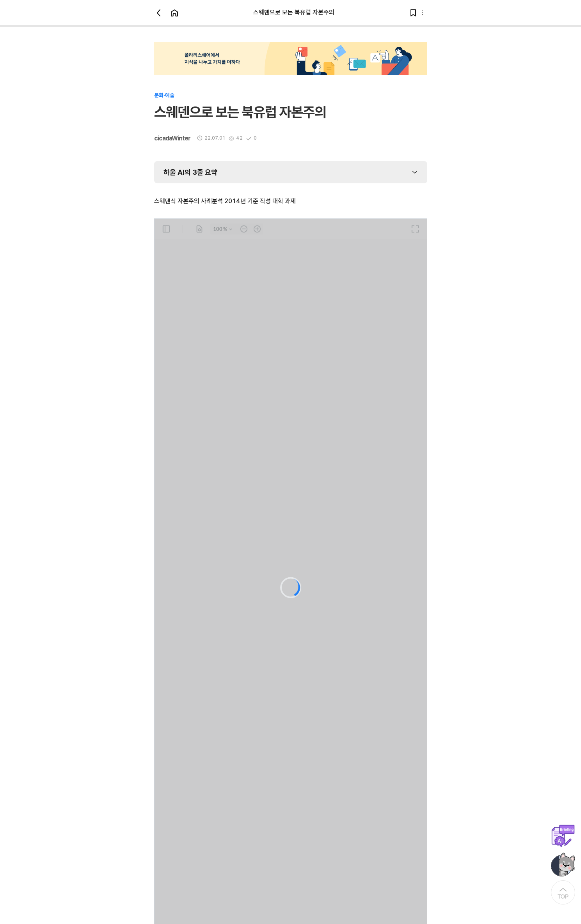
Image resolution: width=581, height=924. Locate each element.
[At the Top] (563, 892)
